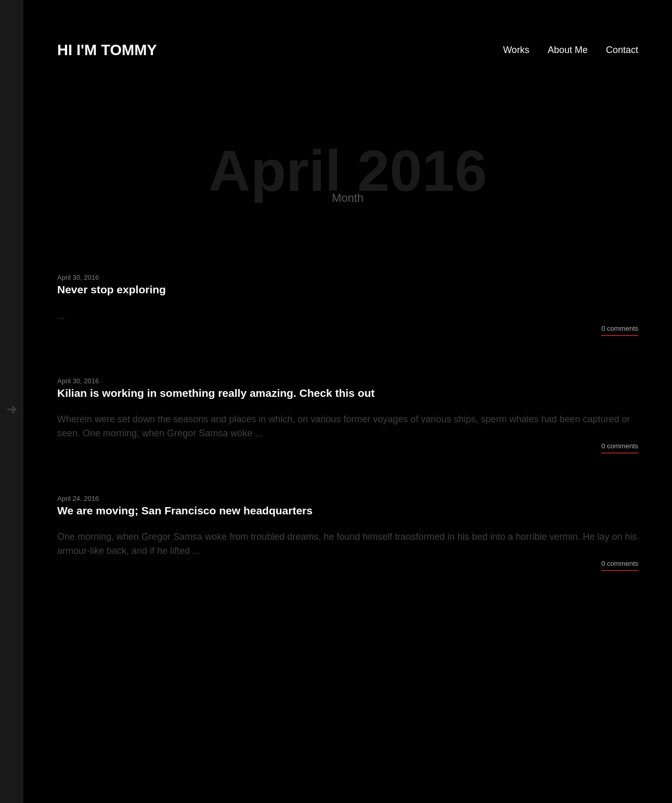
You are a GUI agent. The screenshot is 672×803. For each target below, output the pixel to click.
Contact (622, 50)
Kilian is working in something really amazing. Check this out (216, 393)
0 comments (620, 328)
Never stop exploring (112, 289)
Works (516, 50)
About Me (568, 50)
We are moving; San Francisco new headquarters (185, 510)
